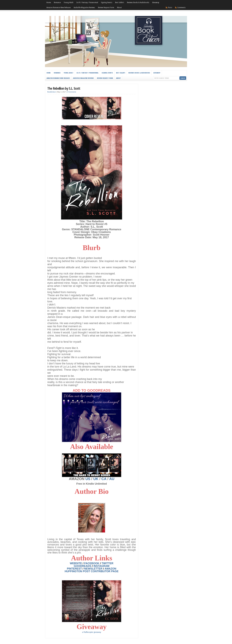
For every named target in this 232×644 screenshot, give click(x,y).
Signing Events (107, 2)
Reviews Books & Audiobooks (138, 2)
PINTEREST (74, 569)
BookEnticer (52, 92)
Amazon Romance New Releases (59, 7)
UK (96, 479)
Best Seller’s (120, 2)
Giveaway (156, 2)
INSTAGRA (101, 566)
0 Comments (72, 92)
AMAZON (110, 569)
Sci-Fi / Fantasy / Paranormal (87, 2)
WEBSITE (76, 563)
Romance (57, 2)
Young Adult (69, 2)
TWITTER (107, 563)
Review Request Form (106, 7)
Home (49, 2)
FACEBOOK (92, 563)
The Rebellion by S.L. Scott (64, 88)
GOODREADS (83, 566)
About (119, 7)
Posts (170, 7)
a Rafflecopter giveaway (92, 632)
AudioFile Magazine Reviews (84, 7)
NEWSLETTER (93, 569)
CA (104, 479)
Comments (181, 7)
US (88, 479)
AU (112, 479)
